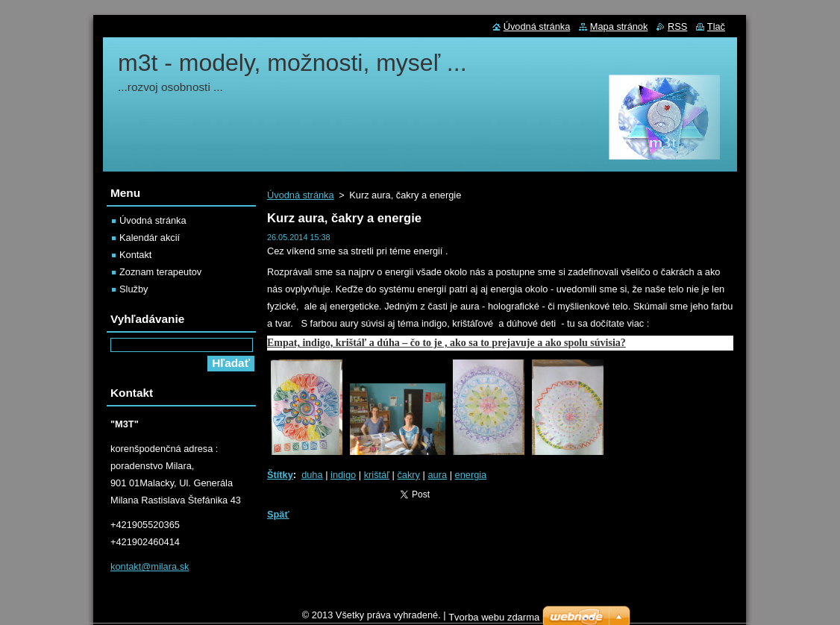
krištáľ (377, 475)
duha (312, 475)
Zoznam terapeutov (160, 272)
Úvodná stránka (301, 195)
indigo (343, 475)
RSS (677, 26)
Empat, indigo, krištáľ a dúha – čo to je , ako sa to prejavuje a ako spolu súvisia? (446, 343)
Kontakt (135, 255)
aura (437, 475)
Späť (278, 514)
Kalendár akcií (150, 238)
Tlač (716, 26)
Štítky (280, 475)
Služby (134, 289)
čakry (408, 475)
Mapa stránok (619, 26)
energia (471, 475)
